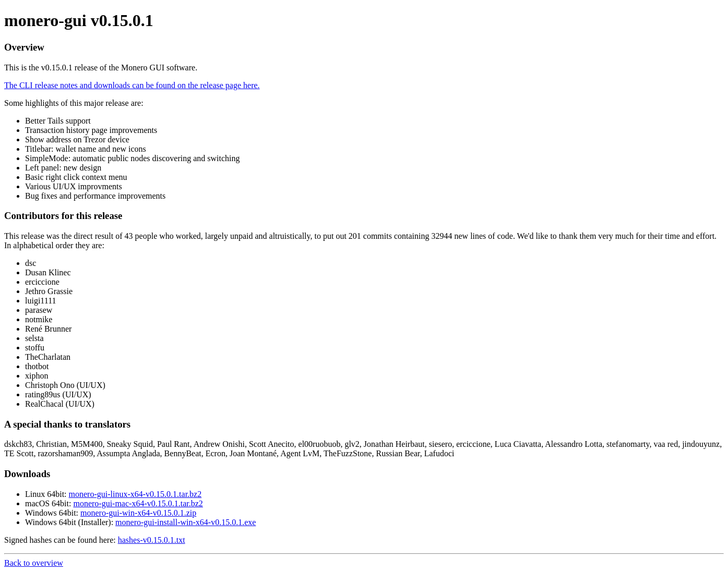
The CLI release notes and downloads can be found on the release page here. (132, 85)
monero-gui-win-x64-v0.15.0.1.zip (138, 513)
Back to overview (34, 563)
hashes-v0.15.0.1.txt (152, 540)
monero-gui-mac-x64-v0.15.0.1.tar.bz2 (138, 503)
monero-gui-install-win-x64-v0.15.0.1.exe (186, 522)
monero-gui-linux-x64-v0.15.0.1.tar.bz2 (135, 494)
